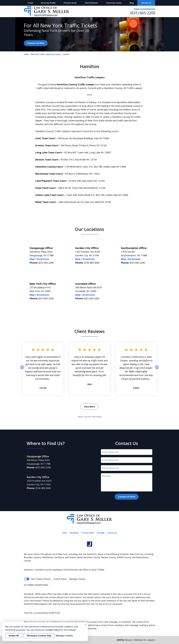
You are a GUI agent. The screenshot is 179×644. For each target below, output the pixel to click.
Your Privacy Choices (37, 579)
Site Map (101, 533)
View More (89, 407)
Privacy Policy (88, 533)
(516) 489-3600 (92, 263)
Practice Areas (70, 3)
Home (30, 3)
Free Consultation (144, 9)
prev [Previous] (22, 369)
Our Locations (89, 229)
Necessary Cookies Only (39, 636)
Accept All (14, 636)
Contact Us (146, 3)
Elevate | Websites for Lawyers (136, 640)
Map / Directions (39, 259)
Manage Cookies (77, 579)
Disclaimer (74, 533)
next (157, 369)
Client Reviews (91, 3)
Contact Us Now (36, 43)
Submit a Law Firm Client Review (90, 417)
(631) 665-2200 (143, 13)
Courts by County (114, 3)
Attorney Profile (48, 3)
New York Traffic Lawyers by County (46, 54)
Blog (132, 3)
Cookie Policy (60, 579)
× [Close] (86, 624)
